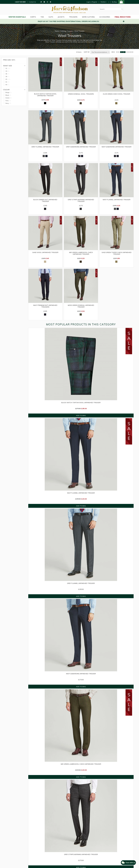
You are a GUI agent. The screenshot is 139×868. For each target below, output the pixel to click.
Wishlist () (105, 2)
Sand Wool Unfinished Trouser (45, 252)
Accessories (105, 17)
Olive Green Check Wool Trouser (117, 94)
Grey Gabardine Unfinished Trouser (81, 147)
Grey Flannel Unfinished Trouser (45, 147)
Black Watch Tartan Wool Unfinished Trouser (45, 95)
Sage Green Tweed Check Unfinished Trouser (117, 253)
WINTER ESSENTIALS (17, 17)
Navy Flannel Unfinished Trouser (117, 200)
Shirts (33, 17)
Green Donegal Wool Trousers (81, 94)
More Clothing (88, 17)
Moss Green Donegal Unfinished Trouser (81, 306)
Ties (42, 17)
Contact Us (32, 2)
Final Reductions (123, 17)
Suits (51, 17)
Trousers (73, 17)
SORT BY (87, 52)
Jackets (61, 17)
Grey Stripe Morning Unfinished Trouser (81, 201)
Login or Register (92, 2)
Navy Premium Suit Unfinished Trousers (45, 306)
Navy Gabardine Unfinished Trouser (117, 147)
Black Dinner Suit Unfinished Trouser (45, 201)
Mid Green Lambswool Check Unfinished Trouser (81, 253)
